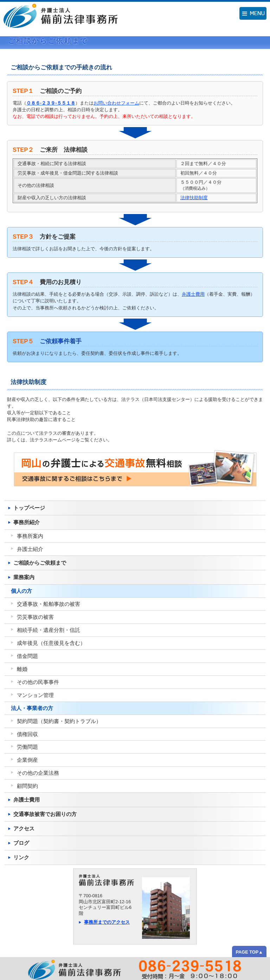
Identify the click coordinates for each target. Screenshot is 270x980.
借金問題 (27, 656)
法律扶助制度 (194, 198)
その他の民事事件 (38, 682)
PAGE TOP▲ (249, 952)
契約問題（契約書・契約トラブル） (59, 721)
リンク (21, 857)
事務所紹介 (27, 522)
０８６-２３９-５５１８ (51, 103)
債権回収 (27, 734)
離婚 (22, 669)
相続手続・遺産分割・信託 (49, 630)
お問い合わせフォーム (116, 103)
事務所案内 (30, 536)
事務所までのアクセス (107, 922)
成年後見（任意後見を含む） (51, 643)
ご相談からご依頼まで (40, 563)
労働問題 (27, 747)
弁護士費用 (193, 294)
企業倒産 (27, 760)
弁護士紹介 (30, 549)
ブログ (21, 843)
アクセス (24, 828)
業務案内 (24, 577)
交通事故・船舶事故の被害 (49, 604)
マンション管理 (35, 695)
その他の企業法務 (38, 773)
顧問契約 (27, 786)
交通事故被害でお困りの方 (45, 814)
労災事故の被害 (35, 617)
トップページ (29, 508)
